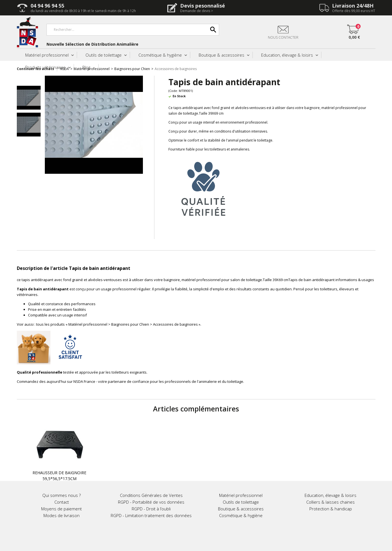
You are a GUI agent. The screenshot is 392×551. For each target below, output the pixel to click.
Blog (86, 67)
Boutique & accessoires (221, 55)
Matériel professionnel (47, 55)
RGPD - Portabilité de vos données (151, 502)
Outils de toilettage (104, 55)
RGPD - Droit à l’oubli (151, 509)
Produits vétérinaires (45, 67)
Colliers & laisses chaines (330, 502)
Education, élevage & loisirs (287, 55)
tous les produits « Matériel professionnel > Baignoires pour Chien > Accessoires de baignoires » (118, 324)
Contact (62, 502)
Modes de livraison (62, 515)
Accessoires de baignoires (176, 69)
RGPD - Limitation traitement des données (151, 515)
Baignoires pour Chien (132, 69)
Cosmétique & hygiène (160, 55)
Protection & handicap (331, 509)
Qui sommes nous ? (62, 495)
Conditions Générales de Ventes (151, 495)
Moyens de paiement (62, 509)
